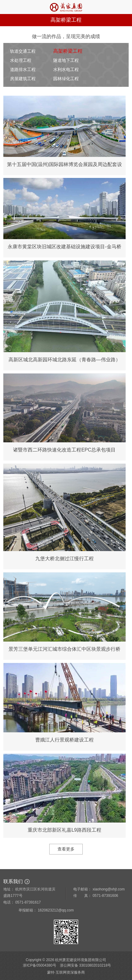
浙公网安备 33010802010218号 (86, 965)
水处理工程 (21, 60)
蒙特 (51, 972)
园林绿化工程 (66, 79)
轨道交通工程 (23, 51)
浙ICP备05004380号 (39, 965)
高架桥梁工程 (68, 51)
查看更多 (66, 849)
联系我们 (13, 881)
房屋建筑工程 (23, 79)
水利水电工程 (66, 69)
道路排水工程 (23, 69)
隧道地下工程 (66, 60)
